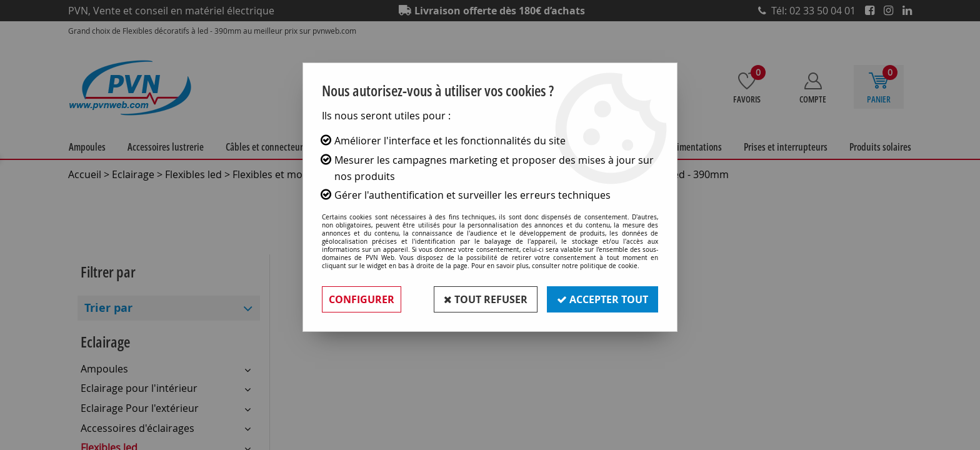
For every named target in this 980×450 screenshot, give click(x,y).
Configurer (362, 299)
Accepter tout (602, 299)
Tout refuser (486, 299)
